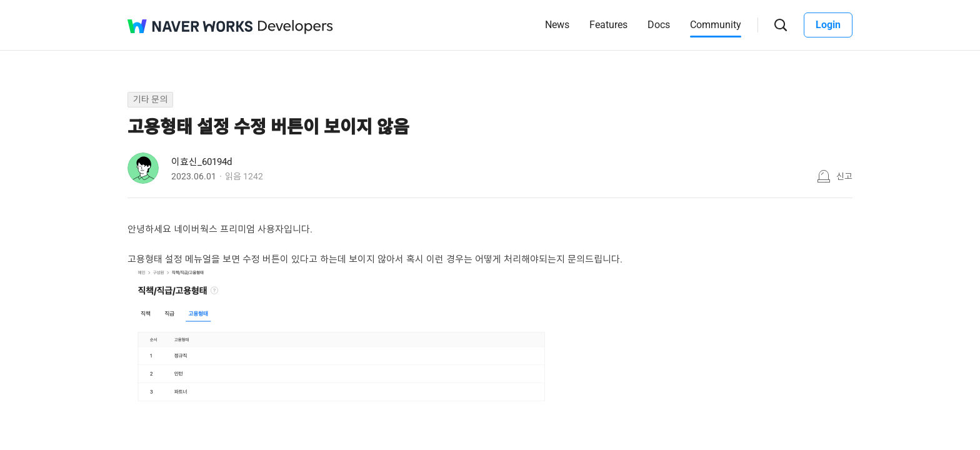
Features (608, 25)
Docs (659, 25)
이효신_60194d (202, 162)
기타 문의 (150, 99)
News (557, 25)
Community (716, 25)
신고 (844, 176)
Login (828, 25)
